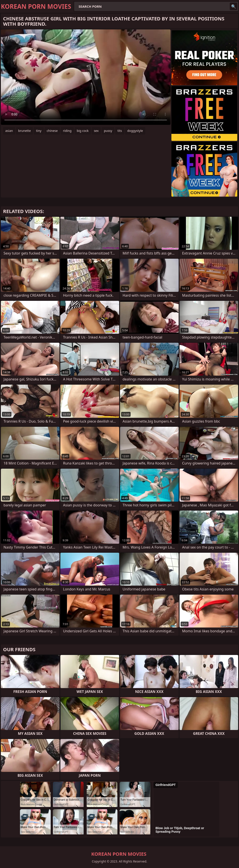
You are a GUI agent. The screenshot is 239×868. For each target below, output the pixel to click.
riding (67, 131)
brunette (25, 131)
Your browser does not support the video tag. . (86, 77)
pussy (108, 131)
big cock (83, 131)
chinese (52, 131)
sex (96, 131)
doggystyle (135, 131)
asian (9, 131)
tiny (39, 131)
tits (120, 131)
